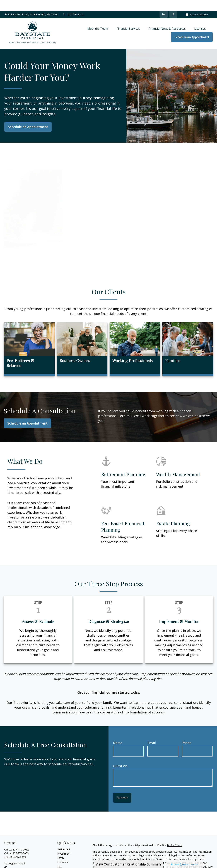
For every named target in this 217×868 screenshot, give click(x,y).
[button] (98, 18)
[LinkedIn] (164, 4)
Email (152, 732)
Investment (64, 843)
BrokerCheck (174, 834)
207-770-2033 (21, 843)
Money (61, 860)
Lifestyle (62, 864)
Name (118, 732)
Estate (61, 847)
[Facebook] (173, 4)
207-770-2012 (73, 4)
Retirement (64, 839)
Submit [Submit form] (122, 787)
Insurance (63, 851)
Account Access (197, 4)
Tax (59, 856)
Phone (187, 732)
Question (120, 755)
